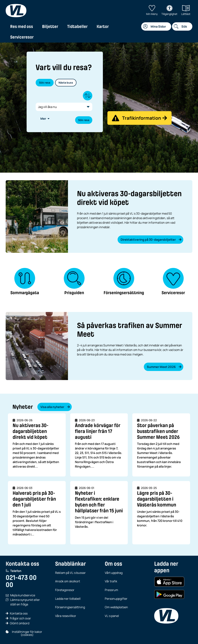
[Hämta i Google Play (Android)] (169, 594)
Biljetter (50, 26)
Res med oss (22, 26)
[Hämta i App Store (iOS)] (169, 582)
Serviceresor (22, 37)
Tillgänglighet (169, 10)
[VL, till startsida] (16, 11)
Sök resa (45, 83)
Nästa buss (66, 83)
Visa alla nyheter (55, 407)
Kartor (103, 26)
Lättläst (186, 10)
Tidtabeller (77, 26)
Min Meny (152, 10)
